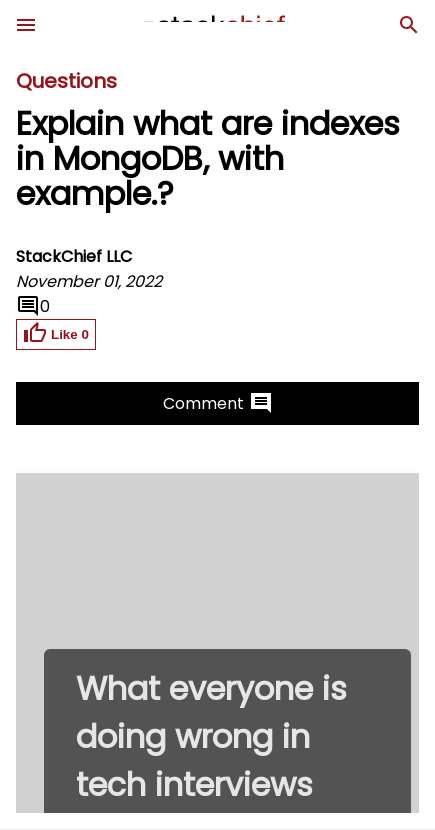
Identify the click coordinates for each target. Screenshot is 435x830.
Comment (218, 403)
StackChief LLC (74, 256)
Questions (66, 81)
